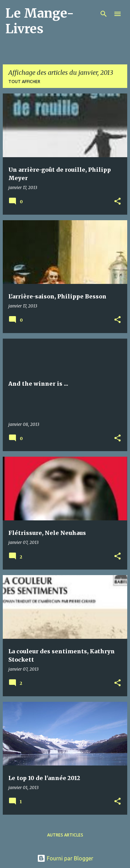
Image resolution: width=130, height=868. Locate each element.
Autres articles (65, 835)
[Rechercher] (104, 14)
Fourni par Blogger (65, 858)
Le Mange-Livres (40, 21)
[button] (118, 202)
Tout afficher (24, 82)
